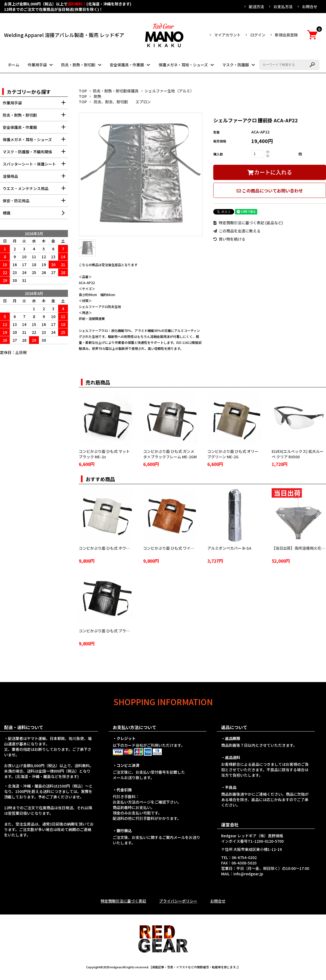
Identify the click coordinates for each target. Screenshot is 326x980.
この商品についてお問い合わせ (270, 191)
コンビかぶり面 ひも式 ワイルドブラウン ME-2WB (186, 548)
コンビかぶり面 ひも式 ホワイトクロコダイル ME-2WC (126, 548)
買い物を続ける (229, 239)
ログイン (258, 35)
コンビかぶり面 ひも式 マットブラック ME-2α (104, 454)
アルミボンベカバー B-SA (229, 548)
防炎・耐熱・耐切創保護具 (116, 91)
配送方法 (256, 7)
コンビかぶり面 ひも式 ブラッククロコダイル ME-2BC (125, 631)
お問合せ (310, 7)
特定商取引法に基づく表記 (123, 901)
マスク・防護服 (236, 65)
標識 (7, 213)
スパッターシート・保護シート (35, 166)
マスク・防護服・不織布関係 (35, 153)
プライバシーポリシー (178, 901)
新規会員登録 (286, 35)
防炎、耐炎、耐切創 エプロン (122, 102)
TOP (83, 91)
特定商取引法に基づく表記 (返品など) (248, 223)
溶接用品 (35, 178)
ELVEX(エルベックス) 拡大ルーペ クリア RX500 (298, 454)
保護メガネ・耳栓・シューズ (183, 65)
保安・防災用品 (35, 202)
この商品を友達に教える (237, 231)
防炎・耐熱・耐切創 (78, 65)
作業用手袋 (37, 65)
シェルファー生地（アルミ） (169, 91)
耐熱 (98, 96)
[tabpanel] (141, 174)
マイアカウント (227, 35)
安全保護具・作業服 (127, 65)
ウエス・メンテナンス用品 (35, 190)
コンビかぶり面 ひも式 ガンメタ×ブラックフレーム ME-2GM (170, 454)
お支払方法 (283, 7)
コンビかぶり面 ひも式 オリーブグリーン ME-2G (233, 454)
